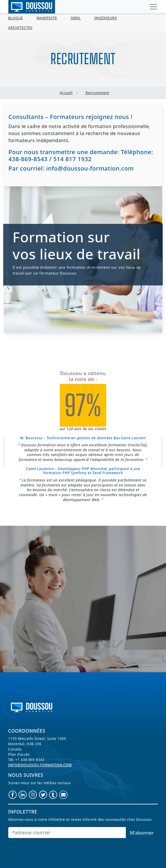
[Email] (67, 833)
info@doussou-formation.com (40, 765)
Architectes (20, 28)
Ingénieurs (105, 18)
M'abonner (142, 833)
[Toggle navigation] (153, 7)
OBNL (76, 18)
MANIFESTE (47, 18)
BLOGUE (16, 18)
